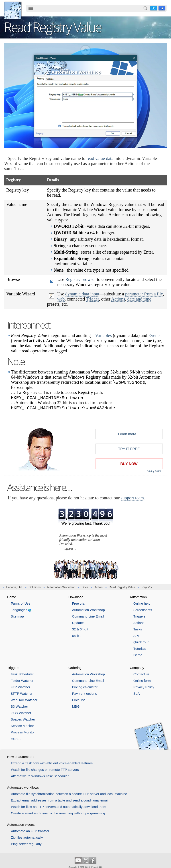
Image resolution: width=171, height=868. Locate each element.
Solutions (35, 587)
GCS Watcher (21, 713)
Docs (85, 587)
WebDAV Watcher (24, 700)
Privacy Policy (144, 687)
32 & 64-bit (80, 629)
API (136, 636)
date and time (139, 299)
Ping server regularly (26, 844)
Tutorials (140, 649)
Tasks (138, 629)
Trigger (92, 299)
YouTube (78, 860)
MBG (76, 706)
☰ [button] (31, 8)
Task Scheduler (22, 674)
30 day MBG (154, 471)
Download (76, 597)
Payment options (85, 693)
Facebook (162, 8)
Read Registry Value (122, 587)
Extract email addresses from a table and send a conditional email (60, 800)
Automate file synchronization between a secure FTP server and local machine (69, 794)
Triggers (139, 616)
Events (154, 335)
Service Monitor (22, 726)
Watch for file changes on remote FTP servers (45, 770)
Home (12, 597)
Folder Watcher (22, 681)
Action (98, 587)
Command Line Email (88, 616)
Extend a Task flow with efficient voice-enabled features (52, 763)
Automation (138, 597)
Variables (103, 335)
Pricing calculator (85, 687)
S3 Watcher (19, 706)
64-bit (76, 636)
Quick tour (141, 642)
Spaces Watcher (23, 719)
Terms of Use (20, 603)
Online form (142, 681)
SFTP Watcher (22, 693)
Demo (138, 655)
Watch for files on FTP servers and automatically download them (59, 807)
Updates (78, 623)
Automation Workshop (61, 587)
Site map (17, 616)
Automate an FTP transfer (30, 831)
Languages (19, 610)
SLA (136, 693)
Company (137, 668)
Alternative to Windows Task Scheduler (40, 776)
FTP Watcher (20, 687)
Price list (78, 700)
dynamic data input (82, 294)
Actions (118, 299)
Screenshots (143, 610)
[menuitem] (31, 9)
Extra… (16, 739)
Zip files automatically (27, 837)
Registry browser (80, 279)
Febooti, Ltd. (13, 10)
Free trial (79, 603)
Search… (145, 8)
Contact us (141, 674)
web (61, 299)
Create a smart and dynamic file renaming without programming (58, 813)
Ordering (75, 668)
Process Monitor (23, 732)
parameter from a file (144, 294)
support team (132, 498)
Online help (142, 603)
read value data (100, 158)
